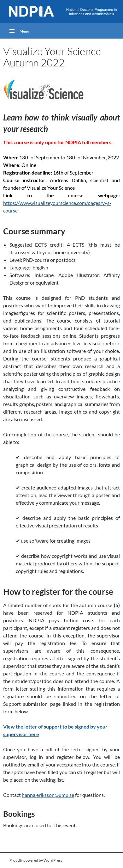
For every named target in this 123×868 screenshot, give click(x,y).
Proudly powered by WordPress (36, 860)
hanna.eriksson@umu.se (48, 795)
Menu (24, 31)
